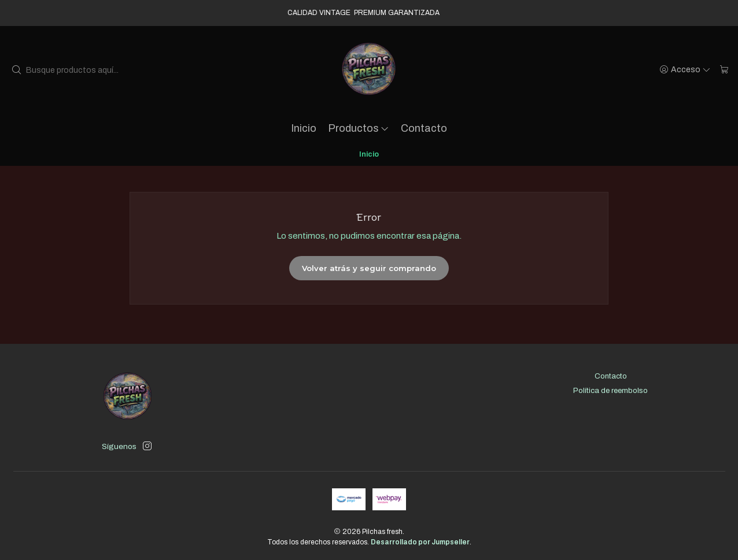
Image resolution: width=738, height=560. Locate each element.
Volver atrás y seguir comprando (369, 268)
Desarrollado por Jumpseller (420, 542)
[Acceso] (685, 70)
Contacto (424, 128)
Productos (359, 128)
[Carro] (724, 70)
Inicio (304, 128)
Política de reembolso (610, 390)
